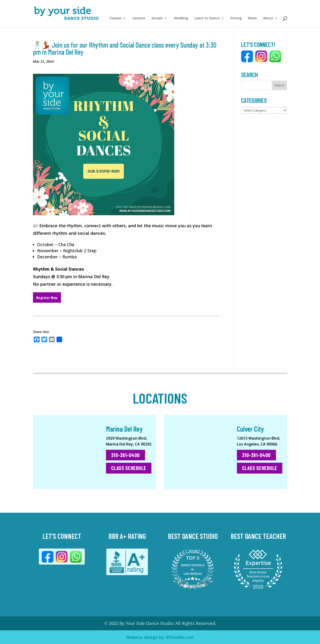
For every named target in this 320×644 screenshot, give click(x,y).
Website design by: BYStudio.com (160, 637)
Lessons (139, 20)
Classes (115, 20)
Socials (157, 20)
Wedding (181, 20)
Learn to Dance (207, 20)
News (252, 20)
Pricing (236, 20)
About (268, 20)
